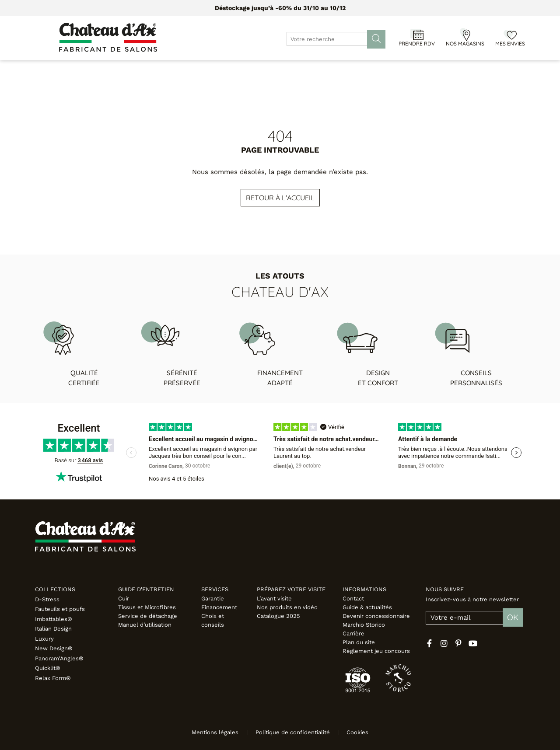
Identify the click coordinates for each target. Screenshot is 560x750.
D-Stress (47, 599)
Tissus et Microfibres (147, 607)
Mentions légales (209, 732)
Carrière (353, 633)
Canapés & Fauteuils (95, 70)
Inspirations (423, 70)
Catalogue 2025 (278, 616)
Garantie (213, 598)
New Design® (54, 648)
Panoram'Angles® (59, 658)
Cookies (364, 732)
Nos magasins (465, 44)
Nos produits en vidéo (287, 607)
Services (215, 589)
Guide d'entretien (146, 589)
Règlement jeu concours (376, 651)
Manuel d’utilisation (145, 625)
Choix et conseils (213, 620)
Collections (55, 589)
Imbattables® (54, 619)
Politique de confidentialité (293, 732)
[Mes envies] (510, 35)
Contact (353, 598)
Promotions (231, 70)
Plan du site (359, 642)
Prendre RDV (417, 44)
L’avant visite (274, 598)
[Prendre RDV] (417, 35)
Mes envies (510, 44)
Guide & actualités (367, 607)
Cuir (124, 598)
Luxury (44, 639)
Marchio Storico (364, 625)
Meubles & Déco (170, 70)
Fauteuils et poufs (60, 609)
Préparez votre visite (291, 589)
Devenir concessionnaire (376, 616)
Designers (282, 70)
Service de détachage (148, 616)
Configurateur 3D (343, 70)
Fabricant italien (487, 70)
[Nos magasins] (465, 35)
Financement (219, 607)
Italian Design (53, 629)
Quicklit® (48, 668)
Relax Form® (53, 678)
